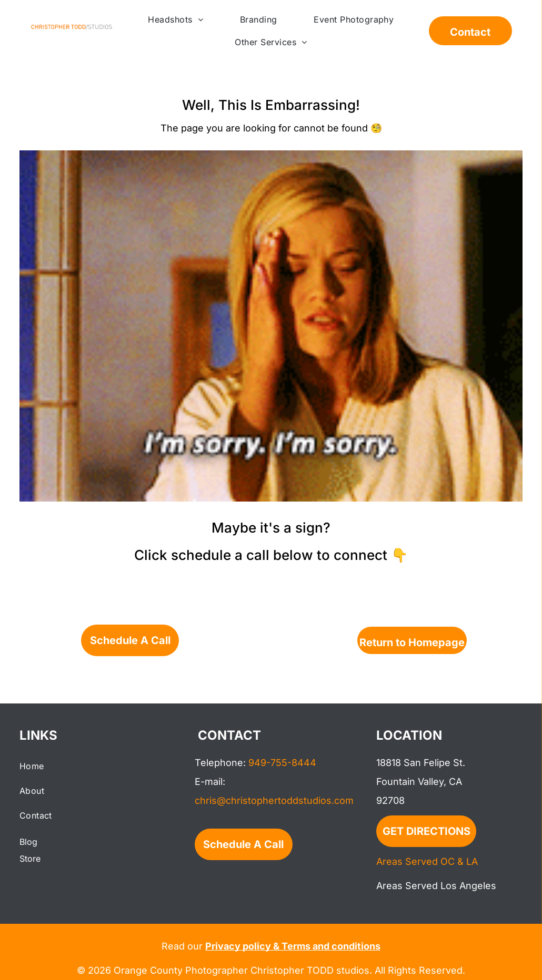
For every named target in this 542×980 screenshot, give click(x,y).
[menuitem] (175, 19)
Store (30, 859)
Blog (28, 842)
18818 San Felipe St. (421, 763)
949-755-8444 (282, 763)
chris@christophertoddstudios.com (274, 800)
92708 (390, 800)
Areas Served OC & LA (427, 861)
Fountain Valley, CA (419, 782)
